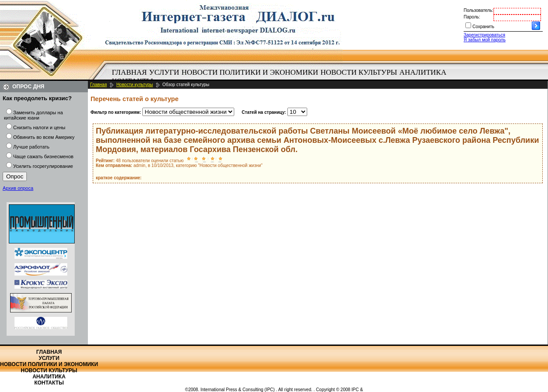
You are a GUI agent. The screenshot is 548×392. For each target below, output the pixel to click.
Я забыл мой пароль (484, 40)
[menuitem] (129, 73)
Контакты (49, 383)
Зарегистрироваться (484, 35)
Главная (130, 72)
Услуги (164, 72)
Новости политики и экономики (250, 72)
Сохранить (483, 27)
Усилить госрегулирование (43, 166)
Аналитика (423, 72)
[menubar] (281, 77)
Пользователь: (479, 10)
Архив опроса (18, 188)
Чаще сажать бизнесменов (43, 156)
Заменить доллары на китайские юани (33, 115)
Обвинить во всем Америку (44, 137)
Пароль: (472, 17)
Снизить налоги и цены (39, 127)
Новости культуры (359, 72)
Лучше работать (31, 147)
